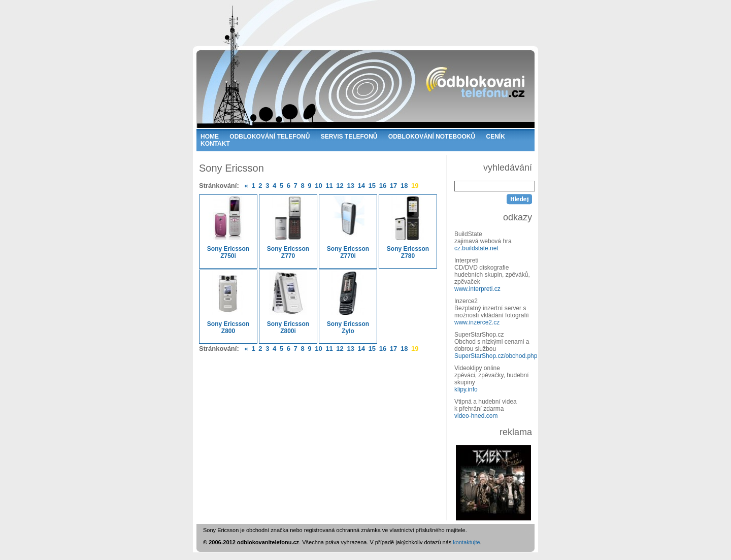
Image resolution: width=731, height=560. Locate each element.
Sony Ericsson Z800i (288, 303)
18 (404, 186)
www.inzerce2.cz (477, 322)
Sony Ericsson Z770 (288, 228)
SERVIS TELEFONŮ (349, 137)
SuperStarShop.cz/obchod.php (496, 356)
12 (340, 186)
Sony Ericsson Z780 (408, 228)
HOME (210, 137)
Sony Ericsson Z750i (228, 228)
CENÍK (496, 137)
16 (383, 186)
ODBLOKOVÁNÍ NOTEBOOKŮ (432, 137)
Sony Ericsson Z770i (348, 228)
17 (393, 186)
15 (372, 186)
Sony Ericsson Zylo (348, 303)
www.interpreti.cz (477, 289)
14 (361, 186)
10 (318, 186)
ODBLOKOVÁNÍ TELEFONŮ (270, 137)
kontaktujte (466, 542)
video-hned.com (476, 416)
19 (415, 186)
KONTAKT (215, 144)
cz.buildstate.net (476, 248)
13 (350, 186)
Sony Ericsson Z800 (228, 303)
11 (329, 186)
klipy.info (466, 389)
